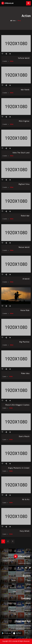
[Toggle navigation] (28, 3)
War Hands (25, 90)
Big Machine (24, 342)
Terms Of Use (27, 607)
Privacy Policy (12, 603)
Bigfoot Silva (24, 184)
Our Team (28, 614)
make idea (25, 374)
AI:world (26, 279)
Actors (29, 588)
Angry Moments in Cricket (19, 468)
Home (13, 21)
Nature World (24, 247)
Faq (15, 614)
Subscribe (13, 611)
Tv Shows (28, 584)
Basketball (13, 588)
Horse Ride (25, 311)
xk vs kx (26, 500)
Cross (14, 592)
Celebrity (28, 592)
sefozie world (24, 58)
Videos (14, 584)
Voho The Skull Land (21, 153)
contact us (28, 611)
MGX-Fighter (24, 121)
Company (28, 603)
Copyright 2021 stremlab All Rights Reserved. (16, 641)
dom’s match (24, 437)
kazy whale (25, 531)
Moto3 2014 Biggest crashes (17, 405)
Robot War (25, 216)
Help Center (12, 607)
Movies (14, 581)
